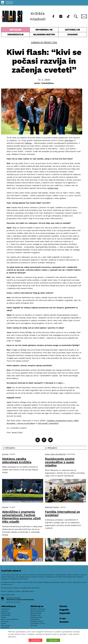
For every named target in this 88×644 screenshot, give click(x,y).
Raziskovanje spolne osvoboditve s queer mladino (60, 462)
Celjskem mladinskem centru (60, 421)
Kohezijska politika (37, 621)
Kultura (5, 454)
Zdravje (4, 617)
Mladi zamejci (6, 626)
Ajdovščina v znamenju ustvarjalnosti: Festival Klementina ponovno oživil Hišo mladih (21, 517)
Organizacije (15, 35)
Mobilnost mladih (52, 507)
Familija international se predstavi (62, 513)
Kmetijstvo (5, 611)
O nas (63, 618)
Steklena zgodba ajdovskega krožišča (17, 460)
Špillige (28, 143)
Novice (63, 606)
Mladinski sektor (44, 35)
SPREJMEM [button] (53, 640)
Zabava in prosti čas (44, 42)
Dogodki (73, 35)
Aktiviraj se (73, 30)
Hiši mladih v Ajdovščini (48, 423)
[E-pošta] (84, 16)
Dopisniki (65, 613)
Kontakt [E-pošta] (64, 622)
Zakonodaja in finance (38, 623)
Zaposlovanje (6, 609)
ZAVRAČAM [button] (35, 640)
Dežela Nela (53, 188)
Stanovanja (5, 621)
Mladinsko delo (35, 615)
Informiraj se (44, 30)
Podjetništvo (5, 628)
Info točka (34, 626)
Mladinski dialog (36, 613)
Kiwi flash (69, 140)
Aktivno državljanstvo (37, 611)
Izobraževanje (6, 615)
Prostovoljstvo (35, 619)
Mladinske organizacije (38, 609)
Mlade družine (6, 613)
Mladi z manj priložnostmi (55, 454)
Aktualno (15, 30)
